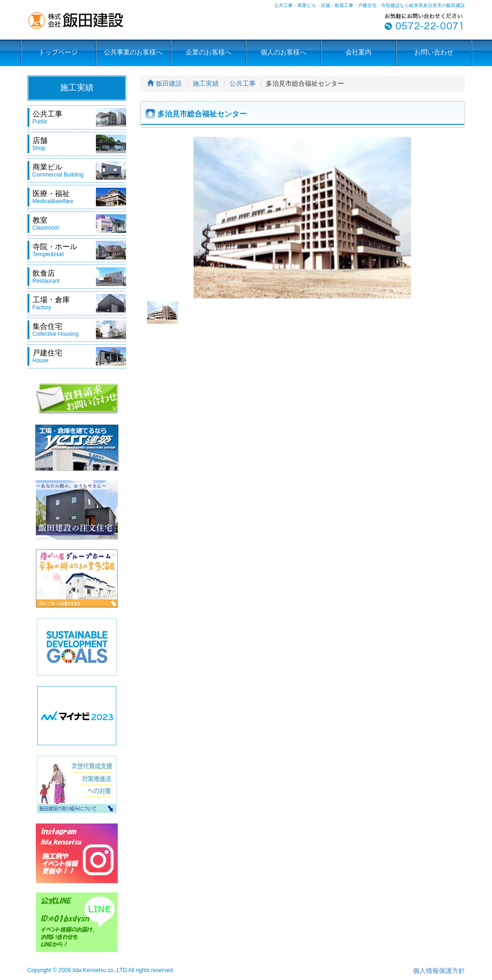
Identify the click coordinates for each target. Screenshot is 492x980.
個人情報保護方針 (439, 971)
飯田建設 (165, 83)
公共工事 (243, 83)
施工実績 (206, 83)
